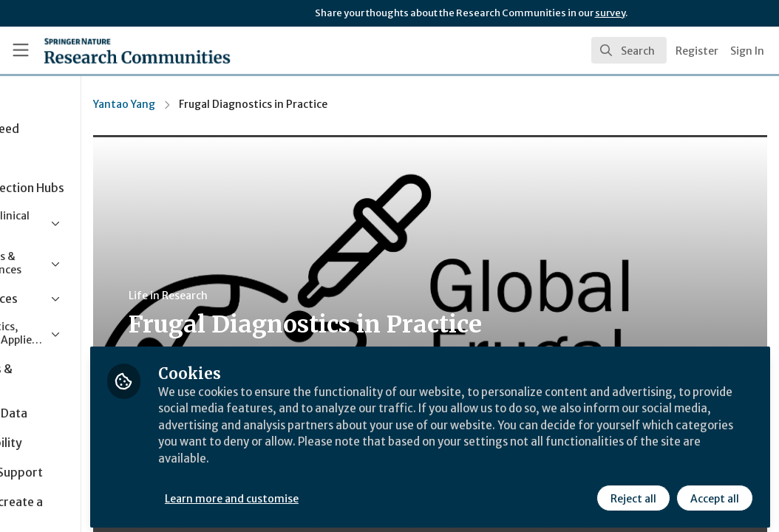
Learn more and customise (340, 493)
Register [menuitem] (697, 51)
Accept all (714, 493)
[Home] (112, 50)
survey (610, 13)
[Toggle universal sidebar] (21, 50)
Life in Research (276, 296)
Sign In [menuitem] (747, 51)
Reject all (633, 493)
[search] (629, 50)
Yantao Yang (232, 104)
